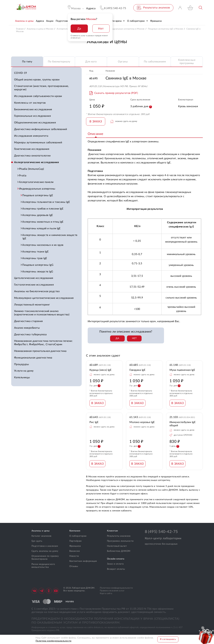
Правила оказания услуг (112, 591)
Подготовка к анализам (45, 546)
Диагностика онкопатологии (32, 156)
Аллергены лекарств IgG (38, 272)
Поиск (201, 8)
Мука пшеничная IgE (182, 370)
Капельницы (22, 377)
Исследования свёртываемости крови (38, 96)
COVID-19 (21, 73)
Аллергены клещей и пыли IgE (42, 228)
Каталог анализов (41, 536)
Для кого (91, 62)
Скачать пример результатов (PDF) (116, 93)
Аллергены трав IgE (35, 258)
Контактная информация (83, 561)
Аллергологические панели (36, 182)
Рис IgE (94, 422)
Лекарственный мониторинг (32, 305)
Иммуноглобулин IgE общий (183, 424)
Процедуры (22, 364)
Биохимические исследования (33, 109)
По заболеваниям (155, 62)
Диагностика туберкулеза (30, 334)
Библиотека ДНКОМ (119, 551)
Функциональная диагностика (33, 358)
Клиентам (113, 531)
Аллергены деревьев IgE (38, 215)
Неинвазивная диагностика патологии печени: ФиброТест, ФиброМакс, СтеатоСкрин (43, 343)
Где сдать (37, 541)
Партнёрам (76, 541)
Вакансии (75, 551)
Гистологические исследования (34, 285)
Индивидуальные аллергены (37, 189)
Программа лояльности (120, 541)
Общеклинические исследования (35, 123)
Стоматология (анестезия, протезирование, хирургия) (41, 88)
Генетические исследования (32, 149)
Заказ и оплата (115, 564)
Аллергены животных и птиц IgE (43, 222)
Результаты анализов (119, 536)
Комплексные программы (187, 62)
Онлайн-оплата (116, 559)
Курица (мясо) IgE (100, 370)
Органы (123, 62)
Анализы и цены (41, 531)
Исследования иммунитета (31, 136)
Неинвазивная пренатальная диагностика (40, 351)
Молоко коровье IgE (142, 422)
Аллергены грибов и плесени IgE (43, 209)
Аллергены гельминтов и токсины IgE (46, 202)
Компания (75, 531)
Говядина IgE (137, 370)
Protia (23, 176)
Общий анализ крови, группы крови (37, 80)
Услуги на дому (24, 371)
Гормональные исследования (32, 116)
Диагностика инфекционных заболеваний (41, 129)
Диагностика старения (28, 321)
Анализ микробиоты (27, 328)
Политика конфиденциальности (116, 588)
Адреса (91, 8)
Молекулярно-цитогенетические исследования (44, 298)
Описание (96, 134)
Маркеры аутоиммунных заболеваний (38, 143)
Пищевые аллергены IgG (38, 265)
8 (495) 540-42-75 (161, 532)
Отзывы (74, 566)
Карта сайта (106, 593)
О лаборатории (78, 536)
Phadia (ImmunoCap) (32, 169)
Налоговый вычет (117, 546)
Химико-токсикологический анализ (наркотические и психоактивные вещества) (42, 313)
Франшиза (75, 546)
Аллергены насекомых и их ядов (43, 245)
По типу (27, 62)
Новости (74, 556)
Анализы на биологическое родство (37, 291)
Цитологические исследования (34, 278)
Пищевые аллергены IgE (38, 195)
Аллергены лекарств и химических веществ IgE (50, 237)
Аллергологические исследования (36, 162)
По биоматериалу (59, 62)
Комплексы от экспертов (30, 103)
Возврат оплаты (116, 569)
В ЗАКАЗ (96, 122)
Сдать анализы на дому (45, 551)
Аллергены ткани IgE (36, 252)
